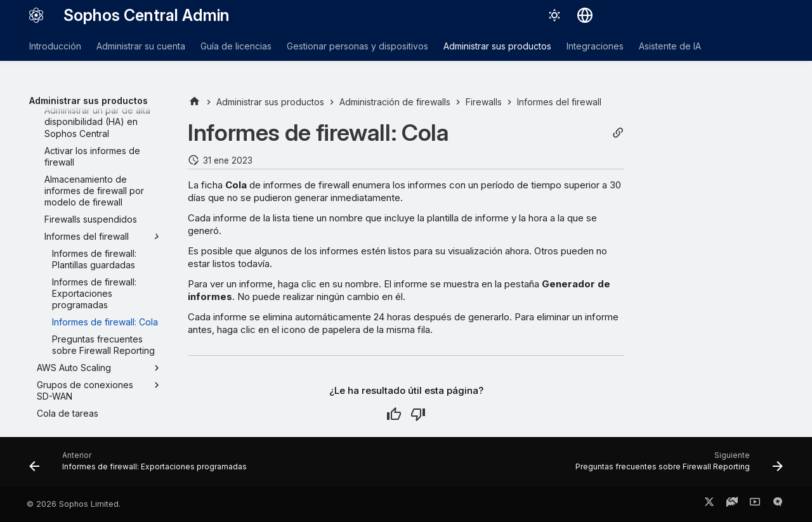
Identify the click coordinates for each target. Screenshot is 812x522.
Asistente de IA (670, 46)
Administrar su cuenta (141, 46)
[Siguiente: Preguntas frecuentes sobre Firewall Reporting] (676, 466)
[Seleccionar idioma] (585, 15)
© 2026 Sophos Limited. (74, 504)
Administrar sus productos (497, 46)
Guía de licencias (236, 46)
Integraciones (595, 46)
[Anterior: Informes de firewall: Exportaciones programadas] (141, 466)
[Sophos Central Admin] (36, 15)
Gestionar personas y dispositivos (357, 46)
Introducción (55, 46)
